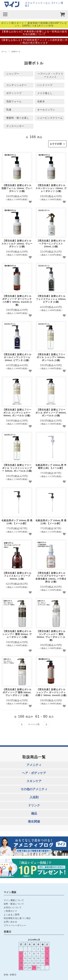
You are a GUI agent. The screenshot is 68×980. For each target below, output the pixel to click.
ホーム (4, 51)
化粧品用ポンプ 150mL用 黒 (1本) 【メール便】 (51, 522)
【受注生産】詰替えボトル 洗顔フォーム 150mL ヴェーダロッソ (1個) (17, 188)
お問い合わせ (10, 922)
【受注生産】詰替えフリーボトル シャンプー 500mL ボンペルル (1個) (51, 357)
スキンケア (34, 781)
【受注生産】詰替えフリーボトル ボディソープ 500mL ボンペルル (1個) (51, 413)
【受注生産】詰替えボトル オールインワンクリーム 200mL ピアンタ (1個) (17, 357)
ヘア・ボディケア (34, 773)
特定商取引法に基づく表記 (17, 918)
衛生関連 (34, 821)
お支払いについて (13, 907)
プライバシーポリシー (15, 925)
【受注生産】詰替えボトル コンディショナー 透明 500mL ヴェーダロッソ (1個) (51, 636)
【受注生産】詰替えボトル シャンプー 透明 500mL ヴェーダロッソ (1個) (17, 634)
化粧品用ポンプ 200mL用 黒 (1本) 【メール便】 (17, 522)
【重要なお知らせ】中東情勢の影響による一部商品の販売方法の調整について (34, 33)
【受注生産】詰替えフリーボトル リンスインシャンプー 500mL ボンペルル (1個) (17, 468)
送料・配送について (14, 904)
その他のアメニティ (34, 789)
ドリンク (34, 805)
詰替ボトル (16, 51)
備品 (34, 813)
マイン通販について (14, 900)
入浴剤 (34, 797)
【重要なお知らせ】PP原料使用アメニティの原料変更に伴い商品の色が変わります (34, 41)
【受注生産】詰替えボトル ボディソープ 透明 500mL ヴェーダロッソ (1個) (17, 692)
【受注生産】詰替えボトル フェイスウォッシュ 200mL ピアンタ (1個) (51, 299)
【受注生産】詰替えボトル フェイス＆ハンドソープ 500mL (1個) (17, 576)
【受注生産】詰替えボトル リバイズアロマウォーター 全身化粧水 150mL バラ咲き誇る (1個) (51, 577)
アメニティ (34, 765)
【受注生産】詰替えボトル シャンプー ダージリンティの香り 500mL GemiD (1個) (51, 692)
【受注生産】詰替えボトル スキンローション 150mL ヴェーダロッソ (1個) (51, 188)
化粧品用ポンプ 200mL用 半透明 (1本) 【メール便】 (51, 466)
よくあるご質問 (12, 915)
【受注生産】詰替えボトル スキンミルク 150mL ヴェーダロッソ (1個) (17, 244)
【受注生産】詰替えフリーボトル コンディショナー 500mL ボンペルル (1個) (17, 413)
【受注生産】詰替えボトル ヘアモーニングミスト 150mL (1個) (51, 244)
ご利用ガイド (10, 911)
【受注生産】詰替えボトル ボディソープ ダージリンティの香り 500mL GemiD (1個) (17, 300)
